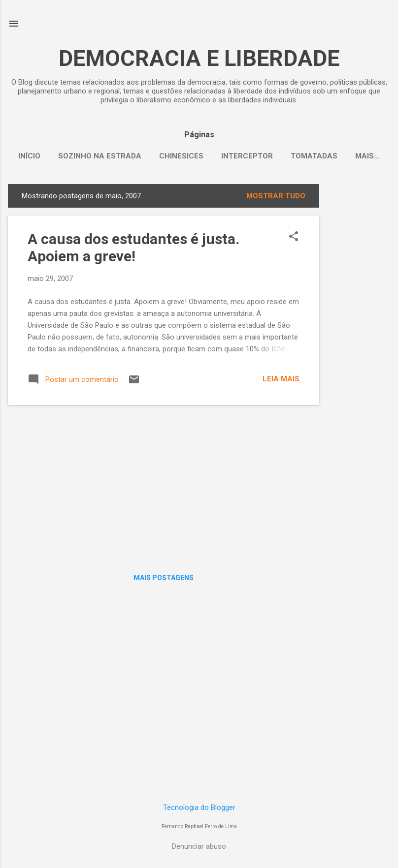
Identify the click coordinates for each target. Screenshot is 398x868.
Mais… (367, 156)
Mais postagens (164, 578)
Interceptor (247, 156)
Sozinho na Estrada (100, 156)
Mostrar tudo (276, 196)
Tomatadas (314, 156)
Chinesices (181, 156)
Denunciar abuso (199, 846)
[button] (294, 237)
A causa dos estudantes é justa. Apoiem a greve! (133, 248)
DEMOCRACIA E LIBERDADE (199, 58)
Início (29, 156)
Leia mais (281, 379)
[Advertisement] (359, 332)
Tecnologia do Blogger (199, 807)
